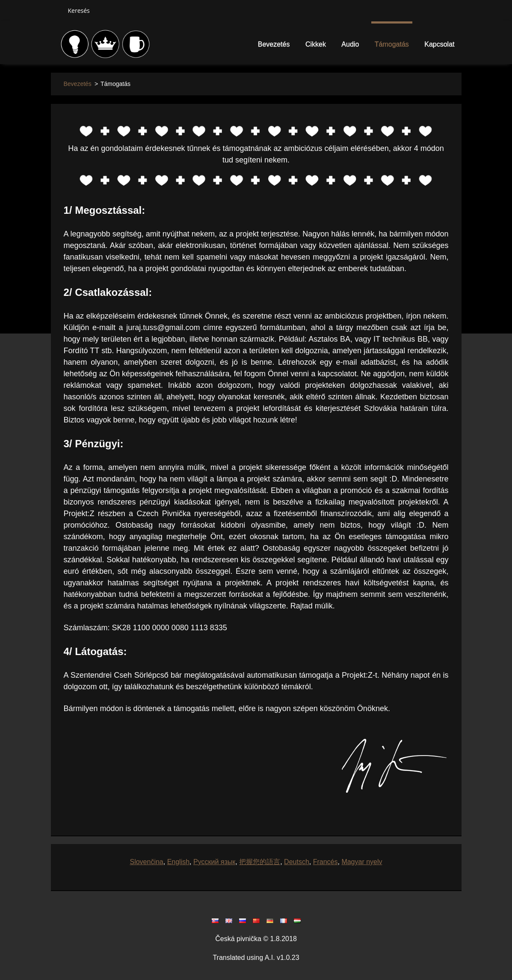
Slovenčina (146, 862)
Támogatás (392, 44)
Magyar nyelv (362, 862)
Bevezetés (274, 44)
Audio (350, 44)
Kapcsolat (439, 44)
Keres (56, 10)
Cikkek (316, 44)
